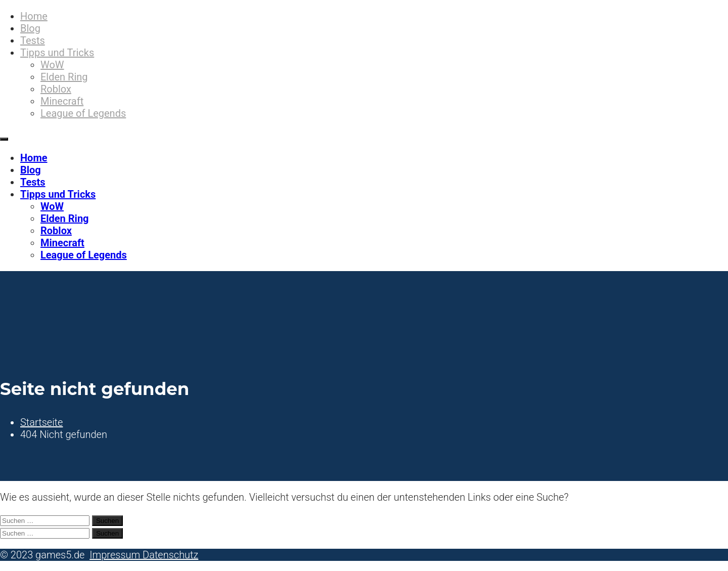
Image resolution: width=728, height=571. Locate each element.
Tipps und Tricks (57, 53)
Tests (33, 40)
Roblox (56, 89)
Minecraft (62, 101)
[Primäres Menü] (4, 139)
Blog (30, 28)
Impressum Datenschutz (144, 555)
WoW (52, 65)
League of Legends (83, 113)
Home (34, 16)
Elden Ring (64, 77)
